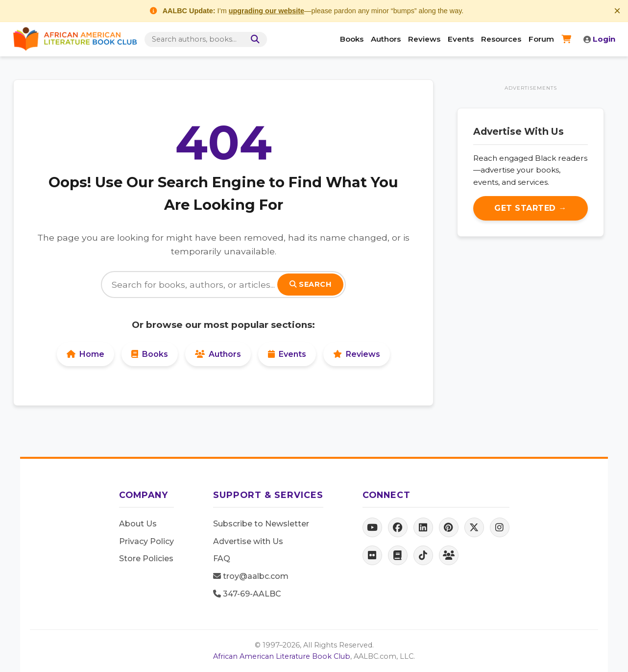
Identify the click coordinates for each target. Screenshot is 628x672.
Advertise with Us (248, 541)
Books (352, 39)
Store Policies (146, 559)
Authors (386, 39)
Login (599, 39)
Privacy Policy (146, 541)
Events (461, 39)
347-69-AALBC (247, 594)
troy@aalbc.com (251, 576)
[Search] (253, 39)
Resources (501, 39)
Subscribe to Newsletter (261, 524)
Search (310, 284)
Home (85, 354)
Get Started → (531, 208)
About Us (138, 524)
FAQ (222, 559)
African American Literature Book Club (282, 656)
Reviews (424, 39)
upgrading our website (266, 11)
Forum (541, 39)
